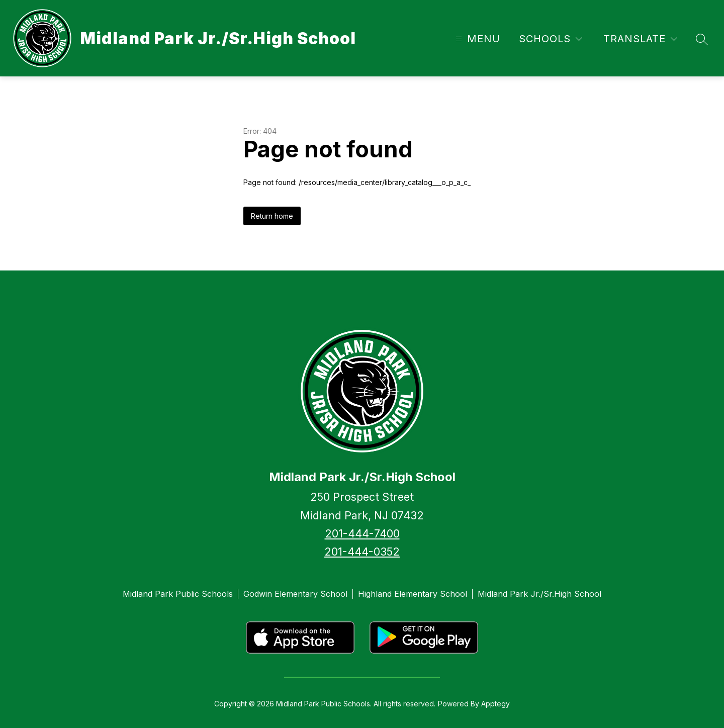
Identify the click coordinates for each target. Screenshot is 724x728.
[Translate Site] (640, 39)
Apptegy (495, 704)
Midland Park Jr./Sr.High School (539, 594)
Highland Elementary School (413, 594)
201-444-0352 (362, 552)
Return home (272, 216)
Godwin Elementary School (295, 594)
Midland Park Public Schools (178, 594)
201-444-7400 (362, 533)
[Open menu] (477, 39)
